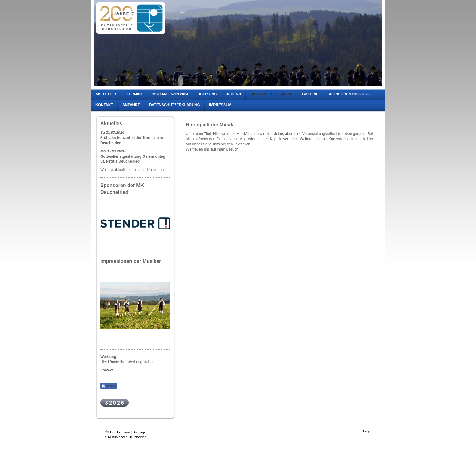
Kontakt (107, 370)
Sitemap (139, 432)
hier (162, 170)
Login (367, 431)
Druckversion (117, 432)
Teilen (109, 386)
